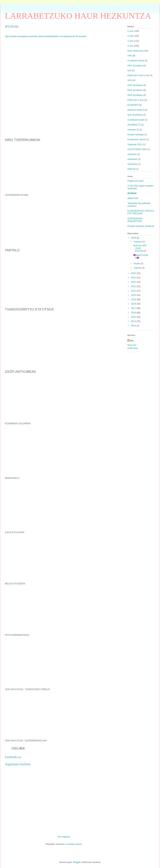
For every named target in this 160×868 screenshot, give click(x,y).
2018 (134, 304)
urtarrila (138, 268)
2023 (134, 282)
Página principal (135, 181)
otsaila (137, 263)
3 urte (130, 41)
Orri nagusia (64, 837)
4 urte (130, 36)
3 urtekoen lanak (136, 120)
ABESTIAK (133, 198)
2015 (134, 317)
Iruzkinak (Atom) (74, 844)
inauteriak (132, 159)
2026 (134, 238)
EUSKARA (133, 105)
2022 (134, 286)
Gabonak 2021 (135, 144)
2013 (134, 326)
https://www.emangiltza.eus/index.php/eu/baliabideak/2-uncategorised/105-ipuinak (46, 36)
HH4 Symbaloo (135, 90)
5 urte (130, 31)
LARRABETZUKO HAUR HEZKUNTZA (78, 16)
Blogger (77, 862)
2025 (134, 273)
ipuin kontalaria (135, 115)
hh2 (129, 71)
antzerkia (132, 154)
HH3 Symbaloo (135, 85)
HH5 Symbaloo (135, 95)
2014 (134, 321)
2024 (134, 278)
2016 (134, 313)
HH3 (130, 80)
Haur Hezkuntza (135, 51)
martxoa (138, 242)
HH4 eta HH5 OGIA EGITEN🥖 (140, 248)
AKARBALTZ (134, 125)
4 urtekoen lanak (136, 61)
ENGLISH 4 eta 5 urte (138, 75)
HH (132, 341)
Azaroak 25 (133, 130)
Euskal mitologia (136, 135)
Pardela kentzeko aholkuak (141, 226)
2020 (134, 295)
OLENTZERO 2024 (137, 149)
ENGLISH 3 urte (136, 100)
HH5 (130, 56)
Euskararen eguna (137, 139)
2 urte (130, 46)
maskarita (132, 164)
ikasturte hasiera (136, 110)
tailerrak (131, 169)
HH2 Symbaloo (135, 66)
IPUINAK (132, 193)
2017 (134, 308)
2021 (134, 291)
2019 (134, 299)
